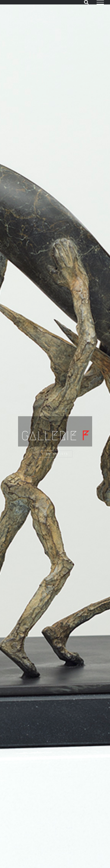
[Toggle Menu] (100, 2)
